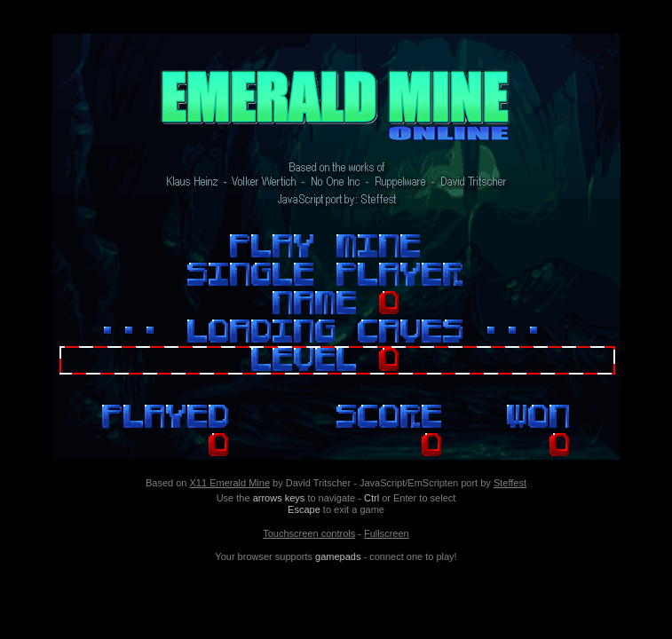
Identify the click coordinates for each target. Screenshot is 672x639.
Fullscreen (387, 533)
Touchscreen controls (309, 533)
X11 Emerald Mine (230, 483)
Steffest (510, 483)
